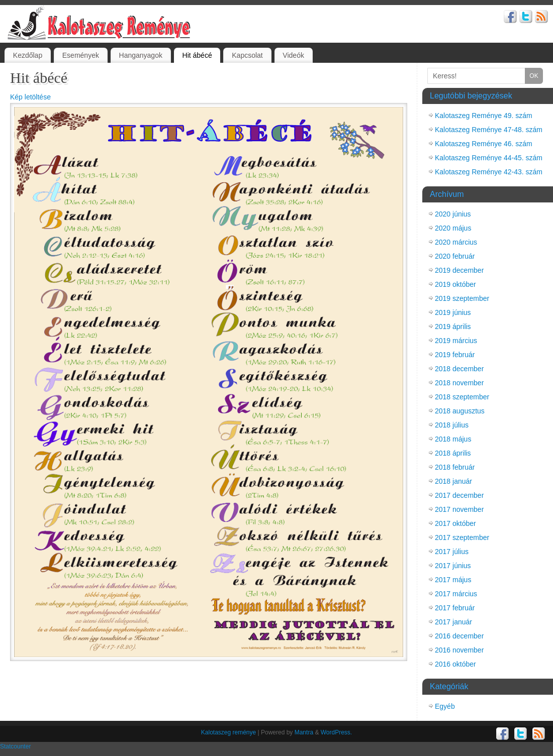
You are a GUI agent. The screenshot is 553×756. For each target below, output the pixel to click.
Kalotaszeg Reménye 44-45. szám (489, 158)
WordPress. (336, 732)
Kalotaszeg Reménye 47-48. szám (489, 130)
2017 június (453, 566)
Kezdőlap (28, 55)
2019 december (459, 270)
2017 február (455, 608)
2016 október (455, 664)
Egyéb (445, 706)
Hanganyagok (141, 55)
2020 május (453, 228)
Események (81, 55)
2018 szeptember (462, 397)
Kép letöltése (30, 97)
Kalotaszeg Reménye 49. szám (484, 116)
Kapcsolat (247, 55)
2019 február (455, 355)
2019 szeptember (462, 298)
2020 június (453, 214)
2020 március (456, 242)
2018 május (453, 439)
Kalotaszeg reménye (228, 732)
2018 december (459, 369)
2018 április (453, 453)
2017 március (456, 594)
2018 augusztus (460, 411)
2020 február (455, 256)
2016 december (459, 636)
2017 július (452, 552)
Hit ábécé (197, 55)
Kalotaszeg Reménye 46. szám (484, 144)
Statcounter (15, 746)
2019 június (453, 312)
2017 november (459, 509)
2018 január (453, 481)
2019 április (453, 327)
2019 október (455, 284)
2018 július (452, 425)
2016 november (459, 650)
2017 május (453, 580)
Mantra (304, 732)
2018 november (459, 383)
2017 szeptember (462, 537)
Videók (293, 55)
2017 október (455, 523)
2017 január (453, 622)
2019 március (456, 341)
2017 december (459, 495)
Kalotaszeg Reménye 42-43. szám (489, 172)
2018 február (455, 467)
